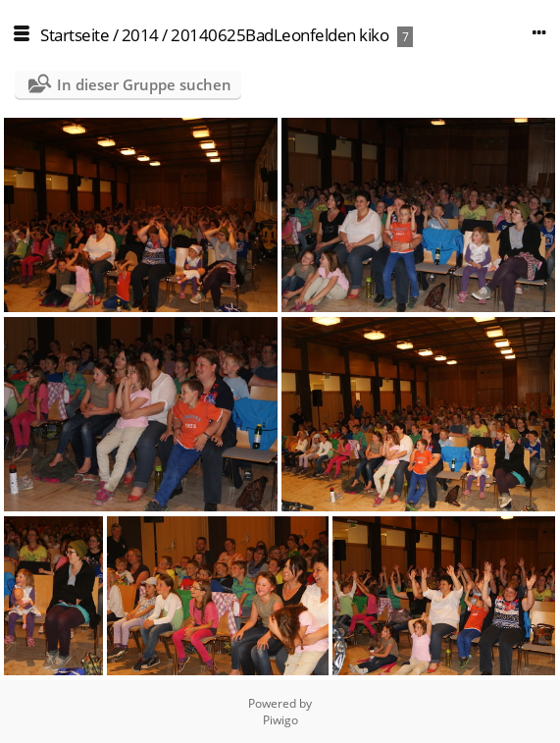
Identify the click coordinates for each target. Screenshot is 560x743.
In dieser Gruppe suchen (144, 84)
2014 (140, 35)
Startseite (75, 35)
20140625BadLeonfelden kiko (280, 35)
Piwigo (280, 720)
